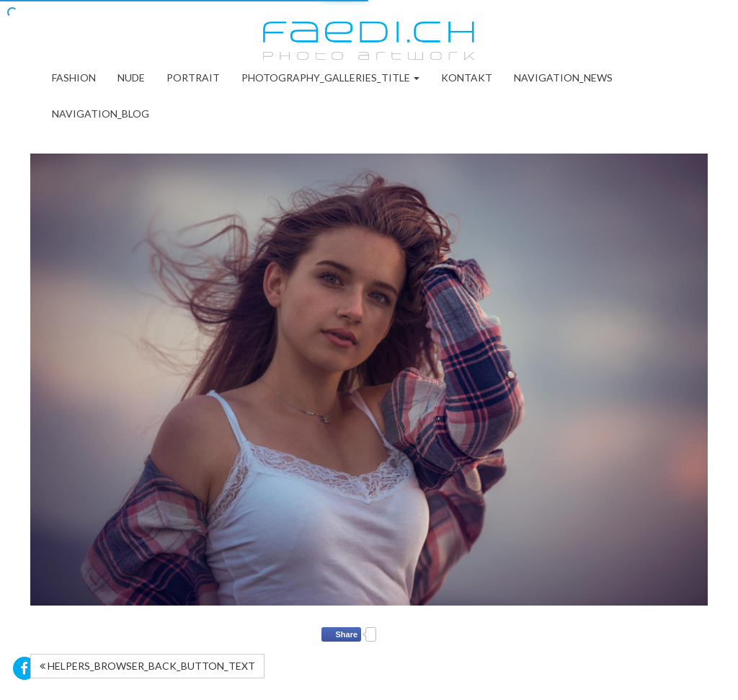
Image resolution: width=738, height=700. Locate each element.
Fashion (74, 77)
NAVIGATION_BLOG (101, 114)
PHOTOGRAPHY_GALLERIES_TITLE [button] (330, 77)
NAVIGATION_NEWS (563, 77)
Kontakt (467, 77)
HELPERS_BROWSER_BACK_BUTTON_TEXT (147, 666)
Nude (131, 77)
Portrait (193, 77)
